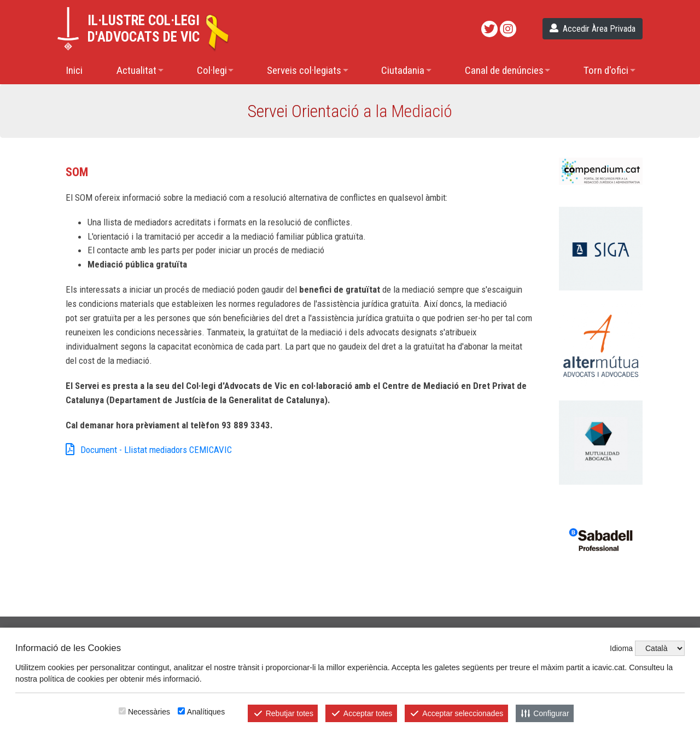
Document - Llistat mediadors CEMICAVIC (149, 450)
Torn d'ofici (606, 70)
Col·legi (212, 70)
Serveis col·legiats (304, 70)
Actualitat (136, 70)
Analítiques (206, 712)
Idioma (621, 648)
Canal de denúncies (504, 70)
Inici (74, 70)
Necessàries (149, 712)
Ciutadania (403, 70)
